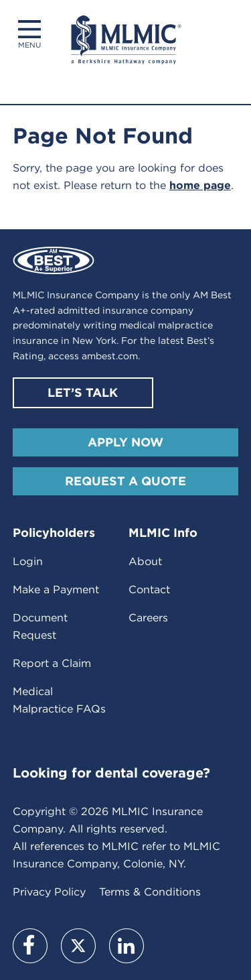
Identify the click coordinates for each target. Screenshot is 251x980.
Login (28, 561)
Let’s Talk (83, 392)
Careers (148, 618)
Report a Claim (52, 663)
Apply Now (125, 442)
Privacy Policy (49, 892)
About (145, 561)
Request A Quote (125, 481)
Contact (149, 590)
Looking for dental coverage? (111, 773)
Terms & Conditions (150, 892)
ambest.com (110, 356)
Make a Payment (56, 590)
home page (200, 185)
